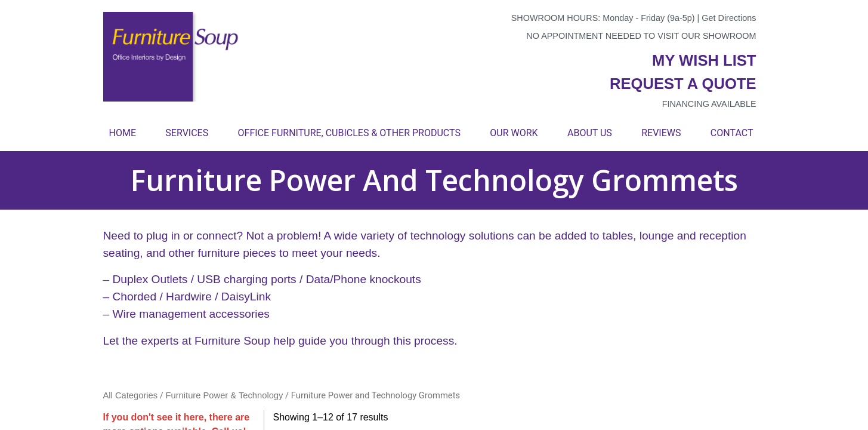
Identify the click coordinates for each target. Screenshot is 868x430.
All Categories (131, 395)
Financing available (709, 104)
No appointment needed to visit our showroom (641, 36)
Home (123, 133)
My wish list (704, 60)
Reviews (661, 133)
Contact (732, 133)
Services (187, 133)
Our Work (514, 133)
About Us (590, 133)
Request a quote (683, 84)
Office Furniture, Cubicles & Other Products (349, 133)
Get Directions (729, 18)
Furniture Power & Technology (225, 395)
